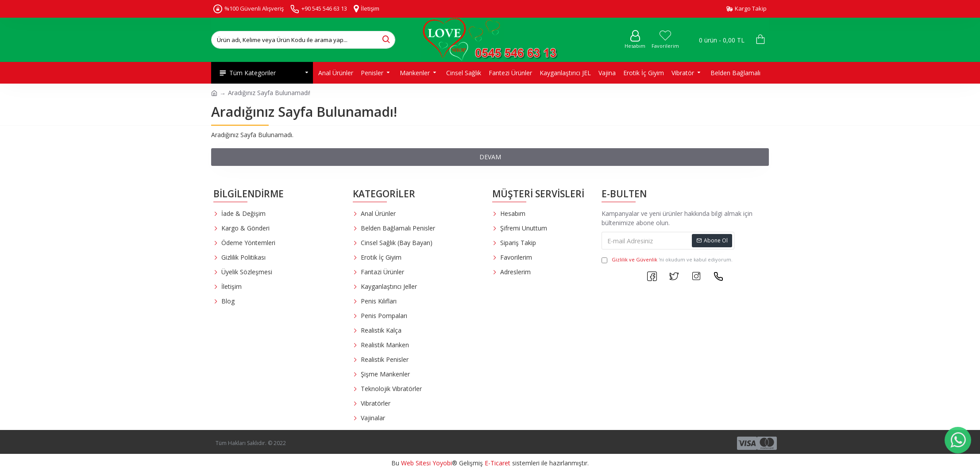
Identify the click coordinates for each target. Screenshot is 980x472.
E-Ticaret (498, 463)
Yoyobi (442, 463)
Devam (490, 157)
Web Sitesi (416, 463)
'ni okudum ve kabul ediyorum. (667, 260)
